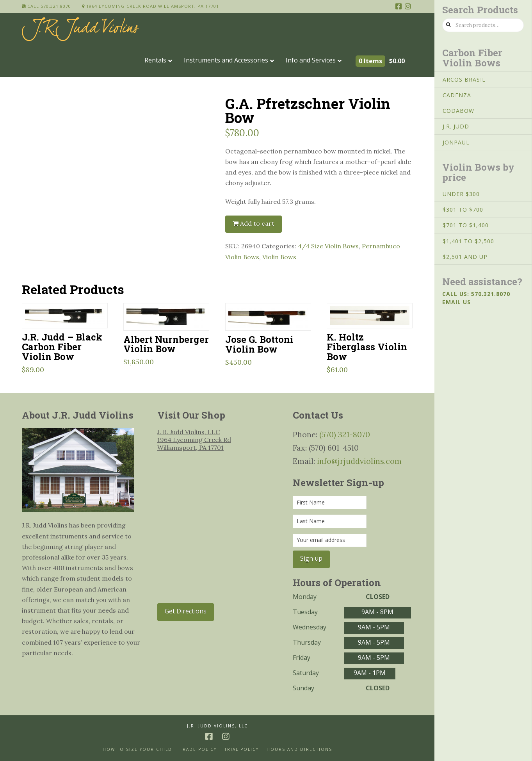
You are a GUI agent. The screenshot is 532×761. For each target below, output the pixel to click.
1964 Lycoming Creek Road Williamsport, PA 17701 (150, 6)
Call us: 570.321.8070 (476, 294)
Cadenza (457, 95)
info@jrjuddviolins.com (359, 461)
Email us (456, 302)
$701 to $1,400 (466, 225)
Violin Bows (279, 257)
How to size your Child (137, 749)
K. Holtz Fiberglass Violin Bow (367, 347)
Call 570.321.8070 (46, 6)
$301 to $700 (463, 209)
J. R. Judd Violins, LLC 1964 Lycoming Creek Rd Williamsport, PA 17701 (194, 440)
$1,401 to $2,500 (468, 241)
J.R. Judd (456, 126)
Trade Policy (198, 749)
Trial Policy (242, 749)
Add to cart (257, 223)
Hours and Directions (299, 749)
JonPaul (456, 142)
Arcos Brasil (464, 79)
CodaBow (458, 111)
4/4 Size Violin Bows (328, 246)
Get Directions (186, 611)
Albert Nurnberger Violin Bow (166, 344)
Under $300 (461, 194)
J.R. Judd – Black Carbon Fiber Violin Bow (62, 347)
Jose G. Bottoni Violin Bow (259, 344)
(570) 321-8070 (345, 434)
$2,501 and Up (465, 257)
